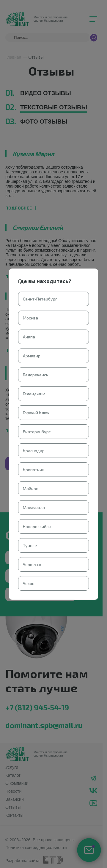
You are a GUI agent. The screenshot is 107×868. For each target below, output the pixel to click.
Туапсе (30, 545)
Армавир (32, 356)
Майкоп (31, 489)
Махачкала (34, 507)
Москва (30, 318)
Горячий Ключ (36, 413)
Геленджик (34, 394)
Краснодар (34, 451)
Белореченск (36, 375)
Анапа (29, 337)
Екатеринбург (37, 432)
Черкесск (32, 564)
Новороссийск (37, 526)
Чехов (29, 583)
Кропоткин (34, 470)
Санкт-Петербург (40, 299)
